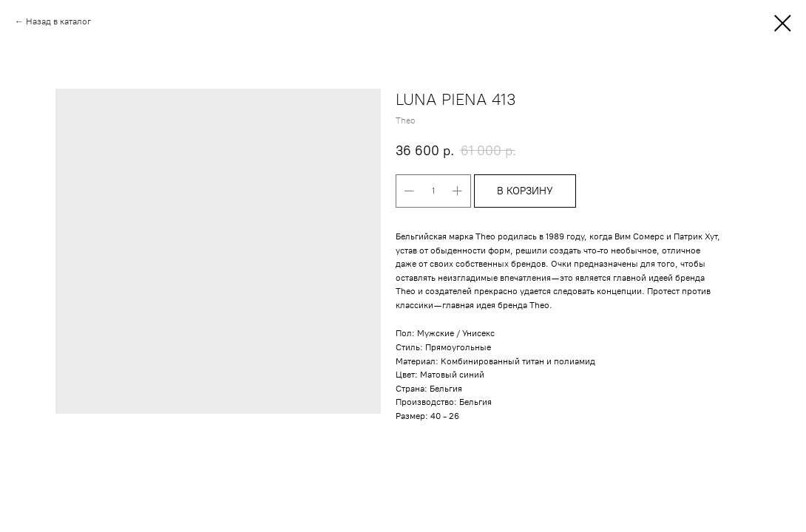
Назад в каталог (58, 21)
